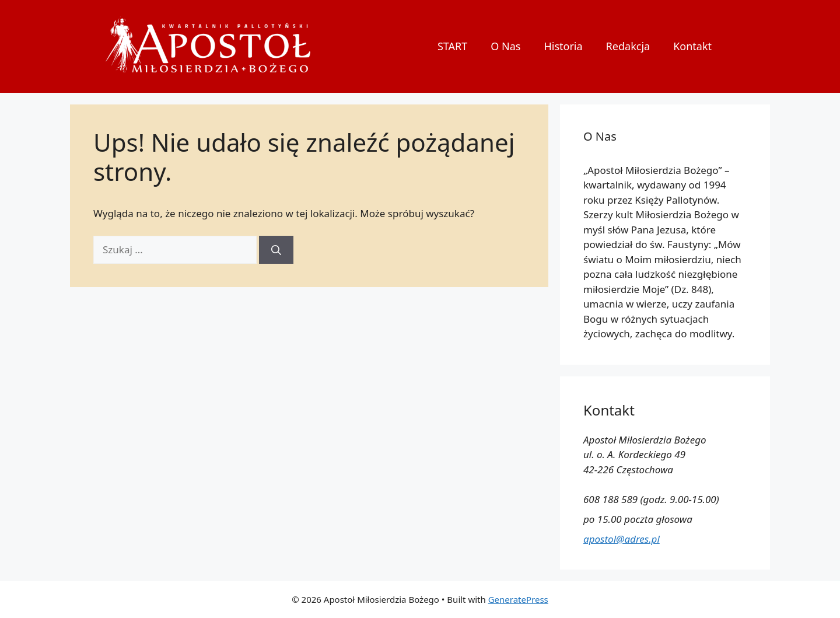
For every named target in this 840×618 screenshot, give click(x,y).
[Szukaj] (276, 250)
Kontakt (692, 46)
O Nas (505, 46)
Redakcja (628, 46)
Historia (563, 46)
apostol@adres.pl (622, 539)
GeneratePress (518, 599)
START (452, 46)
